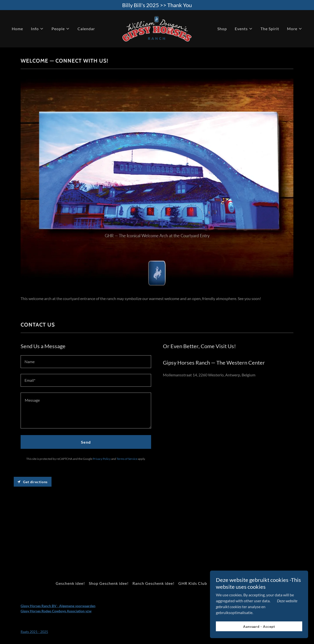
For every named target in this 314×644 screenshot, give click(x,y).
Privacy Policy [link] (102, 459)
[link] (157, 28)
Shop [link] (222, 29)
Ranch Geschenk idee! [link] (153, 583)
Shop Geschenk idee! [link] (109, 583)
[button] (37, 29)
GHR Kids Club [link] (193, 583)
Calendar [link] (86, 29)
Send (86, 442)
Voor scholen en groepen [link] (235, 583)
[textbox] (86, 362)
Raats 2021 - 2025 (34, 632)
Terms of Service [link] (127, 459)
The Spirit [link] (270, 29)
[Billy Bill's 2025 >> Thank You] (157, 5)
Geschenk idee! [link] (70, 583)
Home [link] (17, 29)
